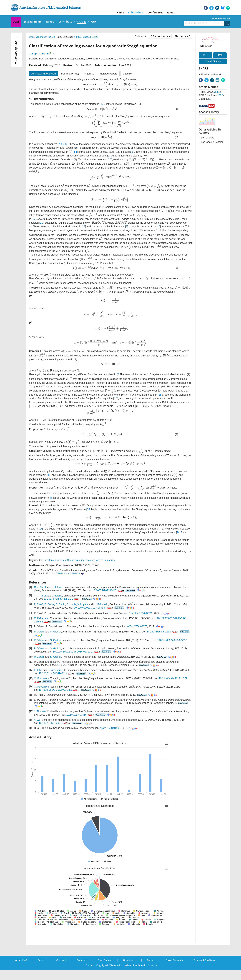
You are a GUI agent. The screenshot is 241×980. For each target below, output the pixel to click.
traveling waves (95, 560)
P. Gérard (39, 632)
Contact (151, 960)
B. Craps (49, 604)
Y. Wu (37, 720)
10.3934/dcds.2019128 (86, 37)
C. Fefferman (41, 618)
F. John (38, 670)
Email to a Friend (211, 75)
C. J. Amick (40, 587)
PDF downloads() (211, 95)
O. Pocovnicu (41, 678)
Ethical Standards (174, 960)
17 (102, 104)
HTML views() (210, 92)
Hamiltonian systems (54, 560)
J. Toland (57, 587)
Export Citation (213, 61)
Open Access (130, 960)
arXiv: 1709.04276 (137, 627)
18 (160, 395)
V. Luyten (83, 604)
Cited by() (205, 99)
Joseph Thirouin (39, 54)
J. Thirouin (40, 711)
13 (88, 509)
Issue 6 (52, 37)
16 (159, 226)
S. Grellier (56, 632)
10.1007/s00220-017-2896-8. (94, 608)
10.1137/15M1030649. (55, 723)
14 (178, 532)
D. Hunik (71, 604)
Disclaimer (82, 960)
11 (41, 223)
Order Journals (105, 960)
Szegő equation (76, 560)
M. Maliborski (101, 604)
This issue (141, 36)
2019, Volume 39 (38, 37)
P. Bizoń (39, 604)
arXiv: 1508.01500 (110, 728)
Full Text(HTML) (70, 74)
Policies (42, 960)
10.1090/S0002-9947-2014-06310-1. (77, 652)
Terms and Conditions (204, 960)
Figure (89, 74)
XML (220, 55)
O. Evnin (60, 604)
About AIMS (21, 960)
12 (84, 226)
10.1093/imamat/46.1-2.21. (62, 599)
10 (66, 144)
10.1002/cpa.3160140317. (57, 673)
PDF (206, 55)
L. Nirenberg (55, 670)
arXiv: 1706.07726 (142, 613)
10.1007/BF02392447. (109, 590)
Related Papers (109, 74)
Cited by (127, 74)
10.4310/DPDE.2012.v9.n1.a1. (59, 690)
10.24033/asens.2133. (163, 632)
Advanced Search (221, 19)
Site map (90, 965)
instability (110, 560)
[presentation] (111, 84)
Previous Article (160, 36)
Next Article (183, 36)
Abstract (44, 74)
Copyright (61, 960)
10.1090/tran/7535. (80, 715)
